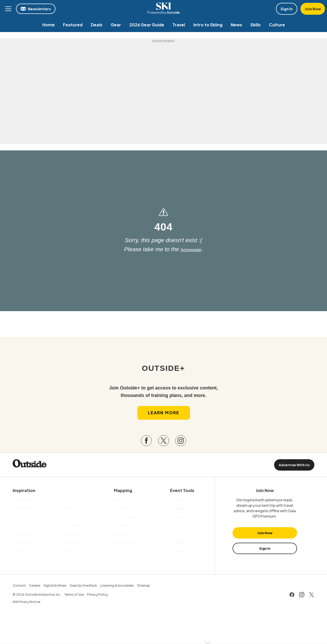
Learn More (164, 417)
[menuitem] (49, 25)
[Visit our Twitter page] (164, 445)
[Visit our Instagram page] (181, 445)
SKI (164, 6)
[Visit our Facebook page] (146, 445)
